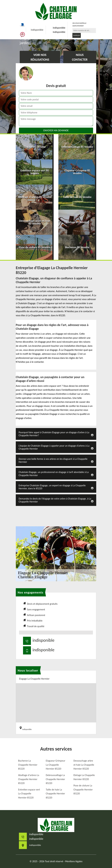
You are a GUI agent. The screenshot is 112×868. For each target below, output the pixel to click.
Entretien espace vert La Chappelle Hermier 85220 (29, 794)
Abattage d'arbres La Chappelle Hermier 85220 (29, 779)
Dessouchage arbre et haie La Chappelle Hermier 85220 (84, 765)
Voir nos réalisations (40, 57)
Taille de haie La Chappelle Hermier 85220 (55, 794)
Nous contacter (80, 57)
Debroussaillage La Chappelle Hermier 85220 (55, 779)
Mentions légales (74, 861)
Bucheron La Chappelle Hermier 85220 (28, 765)
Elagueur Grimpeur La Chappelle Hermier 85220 (55, 765)
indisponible (37, 30)
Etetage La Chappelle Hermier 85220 (84, 777)
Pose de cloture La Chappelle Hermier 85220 (83, 789)
